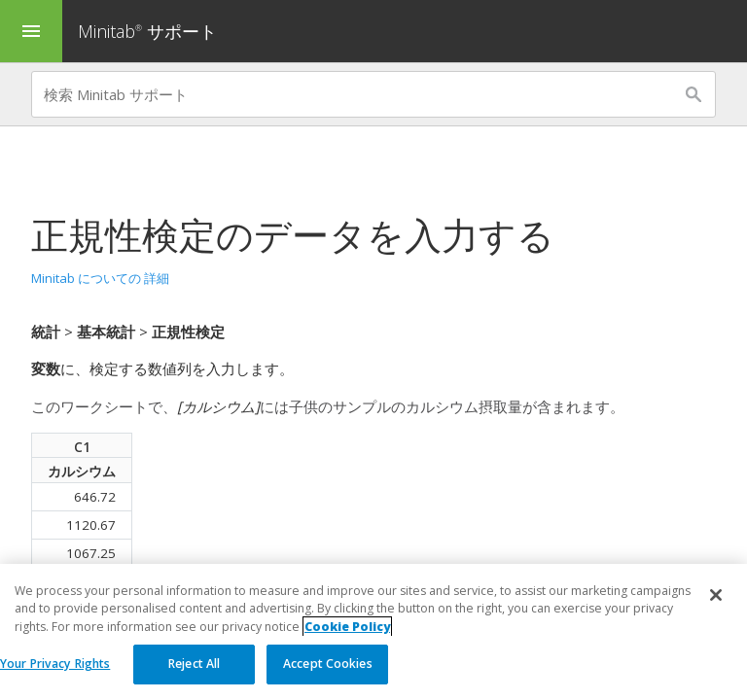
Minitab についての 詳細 (100, 278)
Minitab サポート (147, 31)
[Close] (716, 595)
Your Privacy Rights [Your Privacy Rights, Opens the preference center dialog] (55, 664)
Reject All (194, 664)
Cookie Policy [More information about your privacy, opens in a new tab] (347, 627)
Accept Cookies (328, 664)
